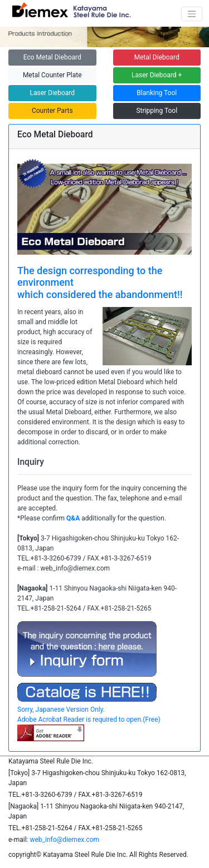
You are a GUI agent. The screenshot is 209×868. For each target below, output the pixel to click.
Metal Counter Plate (52, 75)
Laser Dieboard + (157, 75)
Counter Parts (52, 111)
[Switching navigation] (192, 14)
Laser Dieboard (52, 93)
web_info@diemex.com (64, 840)
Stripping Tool (157, 111)
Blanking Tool (157, 93)
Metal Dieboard (157, 57)
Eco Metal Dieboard (52, 57)
